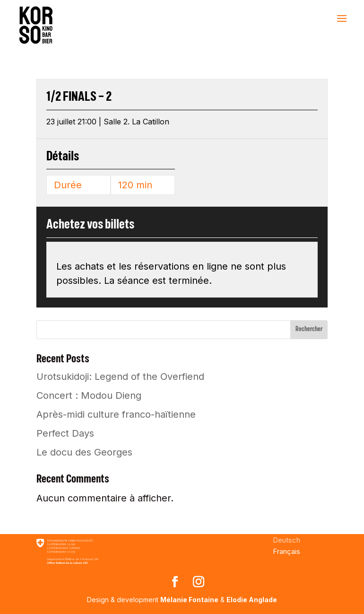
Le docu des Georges (84, 452)
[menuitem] (286, 540)
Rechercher (309, 329)
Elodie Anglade (252, 600)
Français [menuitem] (286, 551)
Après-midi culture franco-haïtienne (116, 414)
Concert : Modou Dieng (89, 395)
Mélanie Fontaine (189, 600)
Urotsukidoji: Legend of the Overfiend (120, 377)
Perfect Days (65, 433)
